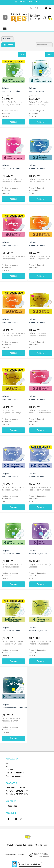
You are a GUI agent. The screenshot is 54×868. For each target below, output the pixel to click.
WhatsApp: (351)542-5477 (17, 791)
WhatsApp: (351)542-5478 (17, 794)
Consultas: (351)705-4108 (16, 788)
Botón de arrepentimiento (30, 864)
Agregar (13, 122)
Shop (8, 766)
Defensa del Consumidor (14, 855)
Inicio (8, 763)
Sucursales (11, 806)
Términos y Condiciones (37, 845)
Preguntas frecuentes (15, 776)
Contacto (10, 770)
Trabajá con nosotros (15, 773)
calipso (7, 39)
